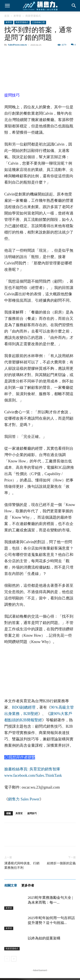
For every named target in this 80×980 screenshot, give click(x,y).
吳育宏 (19, 813)
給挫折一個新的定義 (61, 863)
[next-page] (14, 959)
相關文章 (11, 885)
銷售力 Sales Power (24, 799)
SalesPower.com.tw (18, 45)
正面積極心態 (38, 22)
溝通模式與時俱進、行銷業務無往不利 (22, 865)
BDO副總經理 (24, 707)
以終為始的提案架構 (44, 938)
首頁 (7, 16)
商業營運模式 (33, 16)
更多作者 (28, 885)
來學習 (17, 16)
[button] (7, 6)
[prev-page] (7, 959)
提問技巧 (32, 813)
